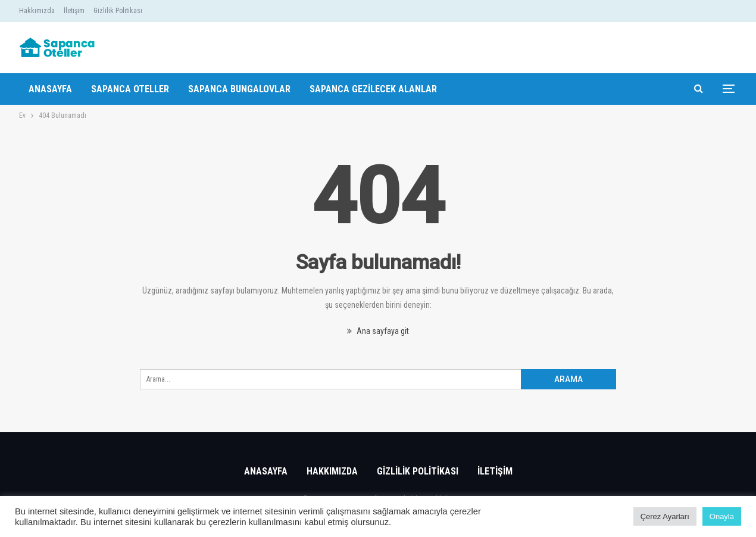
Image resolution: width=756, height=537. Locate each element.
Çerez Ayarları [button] (665, 516)
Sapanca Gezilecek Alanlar (373, 89)
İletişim (74, 11)
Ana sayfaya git (378, 331)
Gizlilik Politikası (118, 11)
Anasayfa (50, 89)
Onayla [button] (722, 516)
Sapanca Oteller (130, 89)
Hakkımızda (37, 11)
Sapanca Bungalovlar (239, 89)
